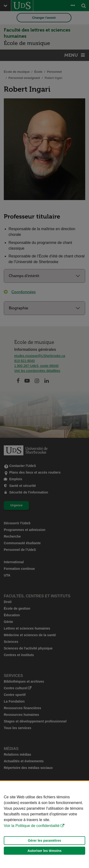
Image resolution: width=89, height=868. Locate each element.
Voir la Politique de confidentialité (32, 826)
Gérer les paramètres (44, 841)
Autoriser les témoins (44, 851)
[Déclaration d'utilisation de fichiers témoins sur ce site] (44, 825)
